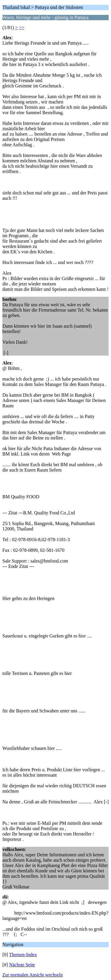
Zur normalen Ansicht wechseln (33, 975)
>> (22, 28)
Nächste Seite (22, 965)
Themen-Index (23, 955)
